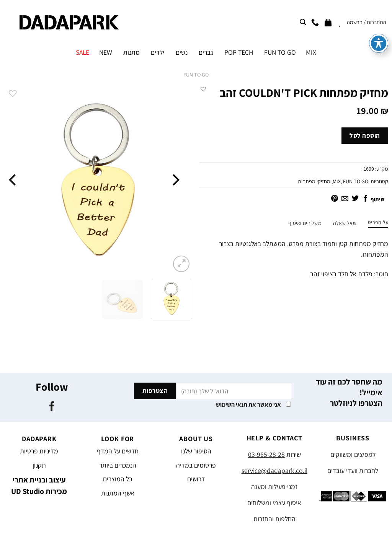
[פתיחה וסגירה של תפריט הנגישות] (379, 18)
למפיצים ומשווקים (353, 454)
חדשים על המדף (118, 451)
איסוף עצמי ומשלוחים (274, 503)
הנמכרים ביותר (118, 465)
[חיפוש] (303, 22)
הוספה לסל (365, 135)
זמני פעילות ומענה (274, 487)
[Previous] (175, 179)
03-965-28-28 (266, 454)
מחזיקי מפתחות (314, 181)
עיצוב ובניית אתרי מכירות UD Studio (39, 486)
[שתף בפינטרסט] (335, 199)
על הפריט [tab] (378, 222)
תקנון (39, 465)
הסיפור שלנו (196, 451)
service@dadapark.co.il (274, 470)
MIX (311, 52)
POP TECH (239, 52)
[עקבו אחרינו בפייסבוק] (52, 407)
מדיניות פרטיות (39, 451)
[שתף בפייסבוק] (366, 199)
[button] (203, 89)
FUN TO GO (280, 52)
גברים (206, 52)
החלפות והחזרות (274, 519)
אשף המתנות (118, 493)
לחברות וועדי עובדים (353, 470)
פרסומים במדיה (196, 465)
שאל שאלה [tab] (345, 223)
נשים (182, 52)
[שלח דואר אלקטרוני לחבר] (345, 199)
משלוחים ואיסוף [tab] (305, 223)
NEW (106, 52)
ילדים (158, 52)
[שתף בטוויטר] (355, 199)
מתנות (131, 52)
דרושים (196, 479)
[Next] (13, 179)
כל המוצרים (118, 479)
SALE (82, 52)
